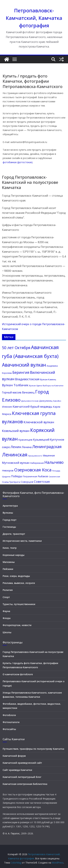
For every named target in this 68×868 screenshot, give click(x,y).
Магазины (9, 562)
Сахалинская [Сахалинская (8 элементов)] (54, 477)
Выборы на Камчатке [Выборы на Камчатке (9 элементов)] (53, 386)
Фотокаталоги (11, 722)
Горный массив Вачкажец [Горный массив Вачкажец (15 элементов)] (18, 392)
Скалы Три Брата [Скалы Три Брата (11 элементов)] (11, 482)
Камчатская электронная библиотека (25, 784)
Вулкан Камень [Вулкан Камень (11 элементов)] (48, 379)
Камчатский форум (14, 756)
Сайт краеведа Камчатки (17, 770)
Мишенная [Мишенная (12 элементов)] (49, 455)
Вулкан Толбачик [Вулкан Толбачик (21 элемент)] (15, 385)
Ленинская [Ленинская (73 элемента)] (15, 455)
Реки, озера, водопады (16, 576)
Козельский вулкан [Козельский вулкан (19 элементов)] (16, 431)
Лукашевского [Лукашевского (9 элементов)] (35, 456)
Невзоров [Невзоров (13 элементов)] (8, 470)
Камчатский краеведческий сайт (22, 763)
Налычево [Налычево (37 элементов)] (54, 462)
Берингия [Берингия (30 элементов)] (21, 372)
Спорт (6, 597)
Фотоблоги (9, 715)
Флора (7, 618)
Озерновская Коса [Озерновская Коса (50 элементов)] (33, 470)
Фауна (6, 611)
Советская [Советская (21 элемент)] (42, 481)
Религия (8, 590)
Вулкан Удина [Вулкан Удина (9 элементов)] (35, 386)
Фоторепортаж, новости (17, 625)
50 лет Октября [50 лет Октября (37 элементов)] (16, 348)
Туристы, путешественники (19, 604)
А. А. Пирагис (13, 833)
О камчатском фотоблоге (18, 674)
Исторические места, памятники (22, 541)
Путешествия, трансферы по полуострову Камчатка (33, 749)
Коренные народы (14, 555)
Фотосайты (9, 729)
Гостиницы (9, 527)
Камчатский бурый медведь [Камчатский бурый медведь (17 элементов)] (33, 407)
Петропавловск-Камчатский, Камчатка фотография (34, 18)
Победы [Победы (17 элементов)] (17, 476)
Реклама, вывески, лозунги (19, 583)
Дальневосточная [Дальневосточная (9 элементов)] (30, 401)
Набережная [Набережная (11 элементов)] (37, 463)
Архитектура (10, 506)
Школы (7, 632)
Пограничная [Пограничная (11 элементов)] (30, 476)
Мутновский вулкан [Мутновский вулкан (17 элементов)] (16, 463)
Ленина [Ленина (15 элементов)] (27, 447)
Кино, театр (10, 548)
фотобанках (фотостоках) (18, 162)
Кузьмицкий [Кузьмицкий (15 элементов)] (41, 440)
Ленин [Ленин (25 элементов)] (16, 447)
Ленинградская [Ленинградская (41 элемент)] (47, 446)
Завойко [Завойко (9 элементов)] (57, 401)
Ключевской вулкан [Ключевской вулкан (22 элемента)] (39, 422)
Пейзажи (8, 569)
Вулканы (8, 513)
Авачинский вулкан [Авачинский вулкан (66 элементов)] (24, 365)
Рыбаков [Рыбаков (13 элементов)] (43, 476)
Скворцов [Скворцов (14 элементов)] (27, 482)
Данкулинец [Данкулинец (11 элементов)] (46, 401)
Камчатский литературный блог (22, 777)
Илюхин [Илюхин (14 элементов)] (7, 407)
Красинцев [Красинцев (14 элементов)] (25, 440)
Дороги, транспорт (14, 534)
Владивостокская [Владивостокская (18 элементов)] (27, 379)
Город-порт (10, 520)
